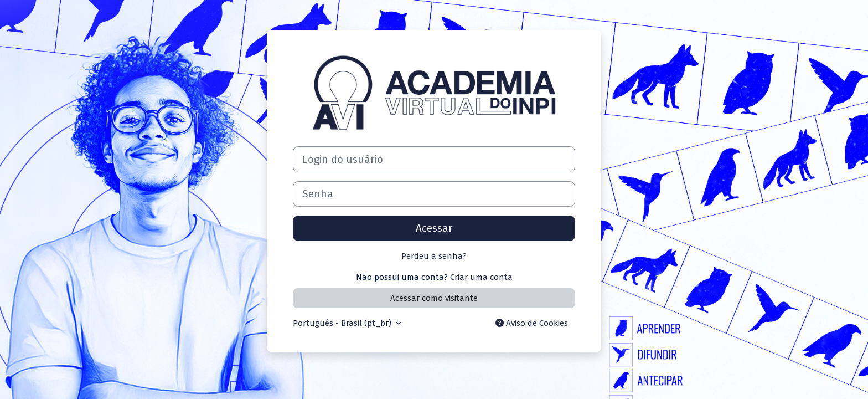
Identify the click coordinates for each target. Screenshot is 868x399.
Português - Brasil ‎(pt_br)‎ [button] (343, 323)
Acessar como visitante (434, 298)
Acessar (434, 228)
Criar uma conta (481, 277)
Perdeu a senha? (434, 256)
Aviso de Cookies (532, 323)
